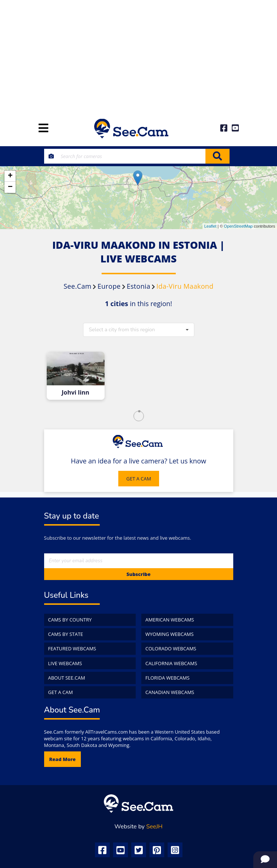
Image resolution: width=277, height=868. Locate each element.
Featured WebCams (72, 649)
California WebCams (171, 663)
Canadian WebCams (170, 692)
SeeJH (154, 827)
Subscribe (138, 574)
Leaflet (210, 226)
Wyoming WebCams (169, 634)
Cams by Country (70, 620)
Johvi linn (75, 393)
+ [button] (10, 176)
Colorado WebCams (171, 649)
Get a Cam (61, 692)
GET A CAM (139, 479)
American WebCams (170, 620)
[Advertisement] (138, 56)
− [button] (10, 187)
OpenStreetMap (238, 226)
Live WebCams (65, 663)
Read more (63, 759)
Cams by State (66, 634)
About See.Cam (67, 678)
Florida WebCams (167, 678)
